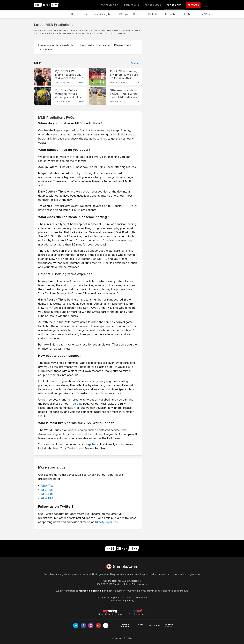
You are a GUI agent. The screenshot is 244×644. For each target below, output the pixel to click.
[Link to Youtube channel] (98, 626)
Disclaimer (154, 626)
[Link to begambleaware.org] (122, 566)
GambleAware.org (54, 574)
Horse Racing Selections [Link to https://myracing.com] (110, 611)
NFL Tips (188, 14)
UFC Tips (47, 498)
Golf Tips (138, 14)
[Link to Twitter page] (76, 626)
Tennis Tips (171, 14)
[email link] (106, 626)
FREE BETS (193, 5)
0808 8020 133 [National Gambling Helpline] (104, 584)
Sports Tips (174, 5)
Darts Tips (154, 14)
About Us (141, 626)
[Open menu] (206, 5)
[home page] (46, 5)
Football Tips (109, 5)
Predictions (131, 5)
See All (135, 63)
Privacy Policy (169, 626)
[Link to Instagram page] (91, 626)
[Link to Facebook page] (83, 626)
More (204, 14)
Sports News (153, 5)
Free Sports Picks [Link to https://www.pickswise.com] (137, 613)
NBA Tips (123, 14)
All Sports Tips (79, 14)
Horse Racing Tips (102, 14)
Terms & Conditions (125, 626)
